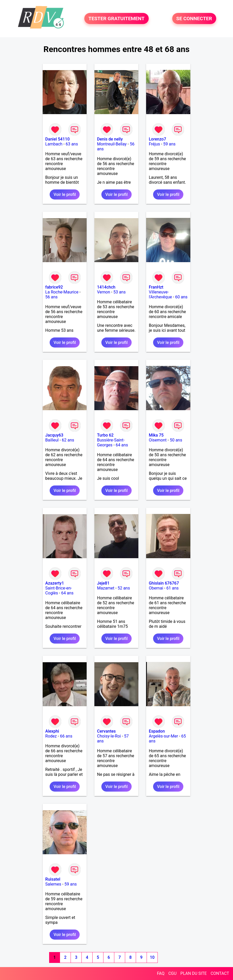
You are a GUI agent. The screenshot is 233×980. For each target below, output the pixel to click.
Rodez (51, 736)
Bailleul (52, 440)
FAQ (161, 973)
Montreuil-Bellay (112, 144)
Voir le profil (65, 194)
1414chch (106, 287)
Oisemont (158, 440)
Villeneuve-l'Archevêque (160, 294)
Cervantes (106, 731)
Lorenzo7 (157, 139)
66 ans (66, 736)
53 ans (119, 292)
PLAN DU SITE (194, 973)
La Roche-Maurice (62, 292)
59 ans (169, 144)
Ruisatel (53, 879)
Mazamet (106, 588)
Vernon (104, 292)
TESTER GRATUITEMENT (116, 19)
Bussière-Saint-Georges (111, 443)
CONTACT (220, 973)
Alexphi (52, 731)
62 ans (68, 440)
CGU (172, 973)
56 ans (51, 297)
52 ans (124, 588)
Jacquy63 (54, 435)
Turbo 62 (105, 435)
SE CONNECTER (194, 19)
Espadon (157, 731)
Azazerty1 (55, 583)
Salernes (53, 884)
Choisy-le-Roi (109, 736)
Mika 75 (156, 435)
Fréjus (154, 144)
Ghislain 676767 (164, 583)
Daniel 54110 (57, 139)
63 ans (72, 144)
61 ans (172, 588)
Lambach (54, 144)
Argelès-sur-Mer (163, 736)
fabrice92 (54, 287)
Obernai (156, 588)
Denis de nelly (110, 139)
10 (152, 957)
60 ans (181, 297)
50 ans (176, 440)
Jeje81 (103, 583)
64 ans (122, 445)
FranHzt (156, 287)
